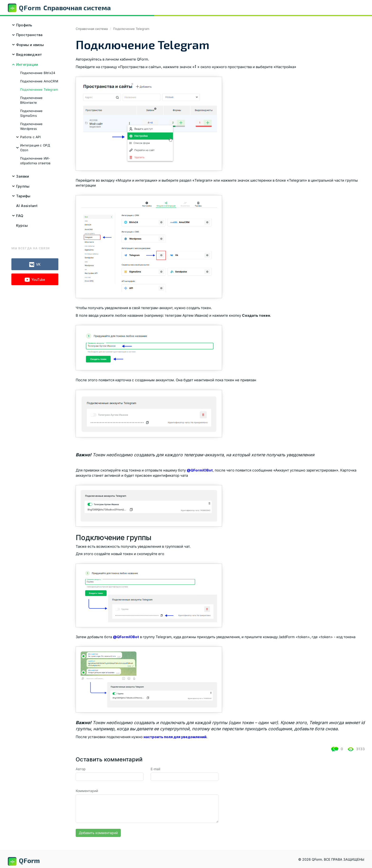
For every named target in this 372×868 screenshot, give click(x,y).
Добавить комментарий (98, 833)
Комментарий (87, 791)
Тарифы (23, 196)
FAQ (20, 216)
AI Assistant (27, 206)
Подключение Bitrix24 (38, 73)
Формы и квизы (30, 45)
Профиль (24, 25)
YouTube (35, 280)
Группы (23, 186)
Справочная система (92, 29)
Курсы (22, 225)
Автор (81, 769)
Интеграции (27, 64)
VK (35, 265)
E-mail (155, 769)
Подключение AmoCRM (39, 81)
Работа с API (31, 137)
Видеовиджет (29, 54)
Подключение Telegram (39, 90)
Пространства (29, 35)
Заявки (23, 176)
